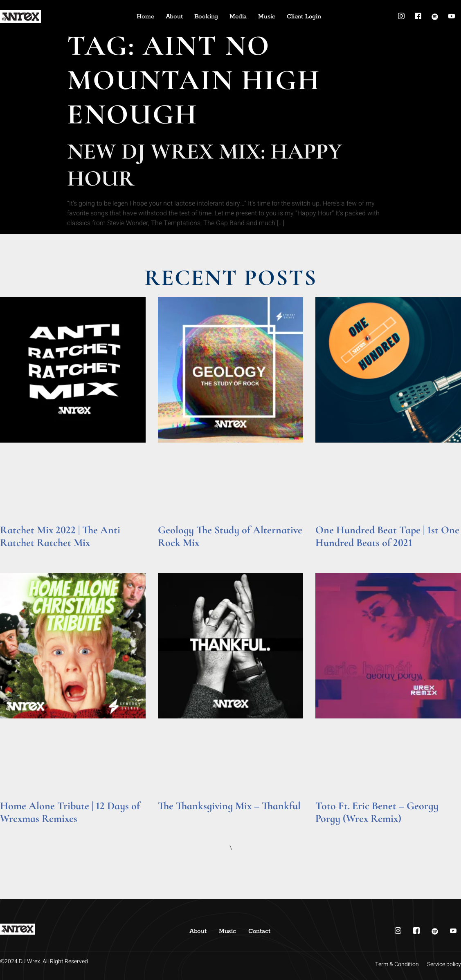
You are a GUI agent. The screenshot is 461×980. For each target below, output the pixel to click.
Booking (206, 17)
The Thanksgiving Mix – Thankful (229, 806)
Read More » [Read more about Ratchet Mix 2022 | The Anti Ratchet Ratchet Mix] (16, 554)
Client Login (304, 17)
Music (267, 17)
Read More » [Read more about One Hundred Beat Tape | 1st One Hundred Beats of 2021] (331, 554)
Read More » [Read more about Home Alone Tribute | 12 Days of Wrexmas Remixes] (16, 830)
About (174, 17)
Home (145, 17)
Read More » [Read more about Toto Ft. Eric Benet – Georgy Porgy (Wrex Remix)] (331, 830)
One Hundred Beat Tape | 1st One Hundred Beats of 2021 (387, 536)
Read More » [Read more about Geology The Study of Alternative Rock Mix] (174, 554)
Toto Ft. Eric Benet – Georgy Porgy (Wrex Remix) (377, 812)
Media (238, 17)
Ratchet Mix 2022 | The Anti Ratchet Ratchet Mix (60, 536)
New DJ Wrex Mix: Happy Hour (205, 165)
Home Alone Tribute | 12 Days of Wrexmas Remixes (70, 812)
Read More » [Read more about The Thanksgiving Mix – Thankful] (174, 817)
